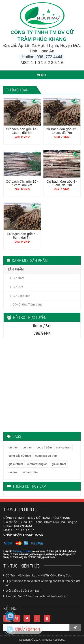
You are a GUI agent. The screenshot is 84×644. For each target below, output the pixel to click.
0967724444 (28, 629)
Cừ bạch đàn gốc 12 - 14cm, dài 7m (62, 131)
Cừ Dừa (17, 287)
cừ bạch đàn (30, 472)
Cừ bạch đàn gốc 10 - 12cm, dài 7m (22, 183)
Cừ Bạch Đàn (20, 296)
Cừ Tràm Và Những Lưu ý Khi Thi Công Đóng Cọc (38, 575)
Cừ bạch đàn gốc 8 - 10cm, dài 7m (62, 183)
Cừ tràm (17, 551)
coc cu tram (64, 448)
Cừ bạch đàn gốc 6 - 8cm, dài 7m (22, 236)
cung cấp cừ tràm (20, 456)
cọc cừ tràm (44, 448)
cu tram (27, 448)
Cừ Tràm (17, 278)
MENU (41, 75)
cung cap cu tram (46, 456)
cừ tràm (13, 448)
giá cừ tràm (16, 464)
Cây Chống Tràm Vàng (26, 304)
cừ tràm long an (37, 464)
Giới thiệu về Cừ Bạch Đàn (23, 591)
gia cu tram (59, 464)
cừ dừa (13, 472)
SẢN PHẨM (15, 269)
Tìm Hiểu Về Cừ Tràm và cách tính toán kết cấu (36, 596)
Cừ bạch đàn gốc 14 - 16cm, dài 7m (22, 131)
